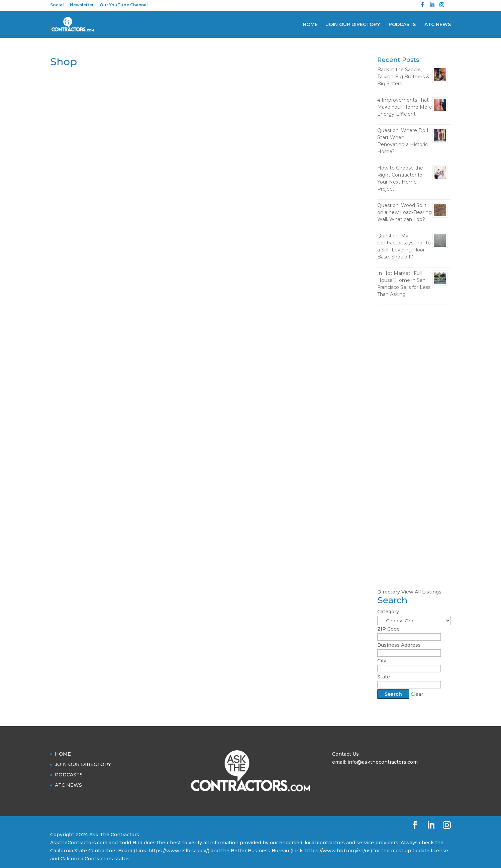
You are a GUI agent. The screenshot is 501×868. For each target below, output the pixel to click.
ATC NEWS (438, 25)
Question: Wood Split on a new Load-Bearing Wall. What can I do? (405, 212)
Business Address (399, 645)
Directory (389, 592)
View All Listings (421, 592)
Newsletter (82, 5)
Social (57, 5)
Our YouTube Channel (124, 5)
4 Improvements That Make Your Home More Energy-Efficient (405, 107)
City (382, 661)
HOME (310, 25)
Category (388, 612)
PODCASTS (402, 25)
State (384, 677)
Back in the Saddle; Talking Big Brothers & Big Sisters (403, 77)
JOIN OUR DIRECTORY (353, 25)
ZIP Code (388, 629)
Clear (417, 694)
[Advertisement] (414, 415)
